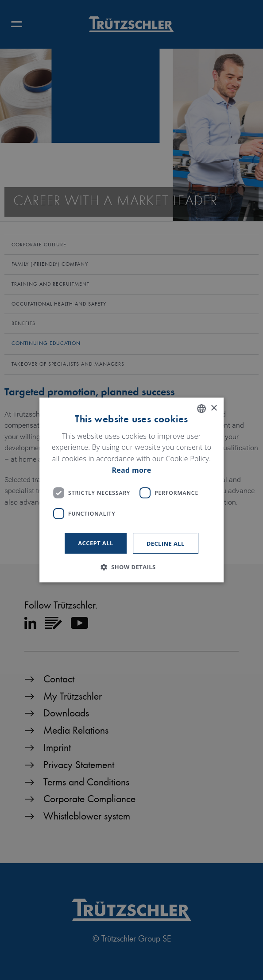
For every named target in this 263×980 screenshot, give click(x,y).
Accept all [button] (96, 543)
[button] (131, 567)
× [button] (214, 408)
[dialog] (131, 490)
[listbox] (201, 409)
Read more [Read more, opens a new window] (131, 470)
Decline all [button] (166, 544)
